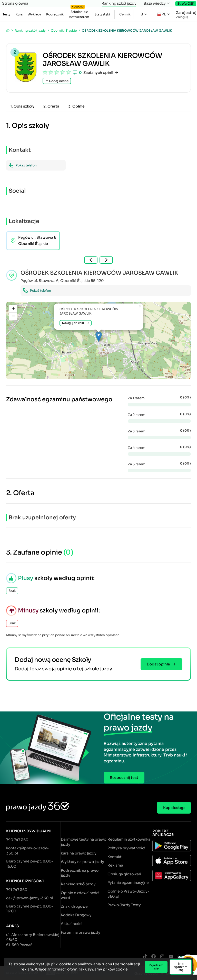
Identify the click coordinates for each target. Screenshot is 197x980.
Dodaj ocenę (57, 81)
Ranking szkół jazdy (119, 3)
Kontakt (115, 857)
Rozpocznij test (124, 778)
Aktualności (72, 924)
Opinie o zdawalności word (80, 895)
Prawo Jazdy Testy (124, 905)
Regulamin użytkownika (129, 839)
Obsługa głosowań (124, 874)
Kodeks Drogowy (76, 915)
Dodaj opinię (161, 664)
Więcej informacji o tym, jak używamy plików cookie (81, 969)
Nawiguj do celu (76, 323)
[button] (99, 337)
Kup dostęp (174, 808)
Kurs (19, 14)
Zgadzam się (156, 967)
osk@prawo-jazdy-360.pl (30, 898)
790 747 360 (17, 840)
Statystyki (102, 14)
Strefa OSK (186, 3)
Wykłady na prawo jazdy (82, 862)
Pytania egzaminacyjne (128, 883)
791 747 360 (17, 890)
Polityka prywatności (126, 848)
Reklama (115, 865)
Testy (7, 14)
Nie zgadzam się (181, 967)
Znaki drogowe (74, 906)
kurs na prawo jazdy (79, 853)
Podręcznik (55, 14)
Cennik (125, 14)
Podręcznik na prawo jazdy (80, 873)
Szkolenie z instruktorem (79, 13)
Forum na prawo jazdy (81, 932)
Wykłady (34, 14)
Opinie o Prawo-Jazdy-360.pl (128, 894)
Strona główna (15, 3)
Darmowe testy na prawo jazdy (83, 842)
